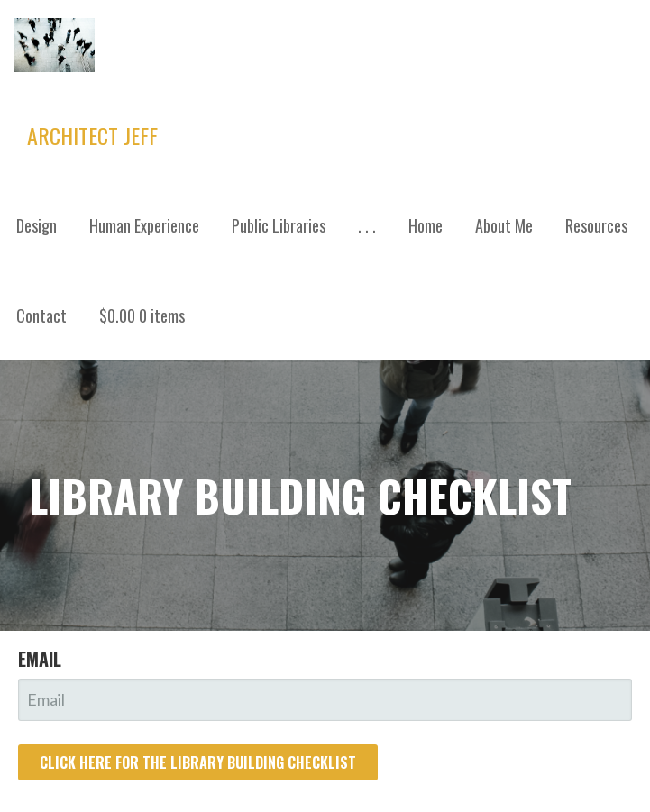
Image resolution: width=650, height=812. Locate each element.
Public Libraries (279, 225)
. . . (367, 225)
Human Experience (144, 225)
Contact (41, 315)
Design (37, 225)
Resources (596, 225)
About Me (504, 225)
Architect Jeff (92, 135)
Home (426, 225)
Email (40, 659)
